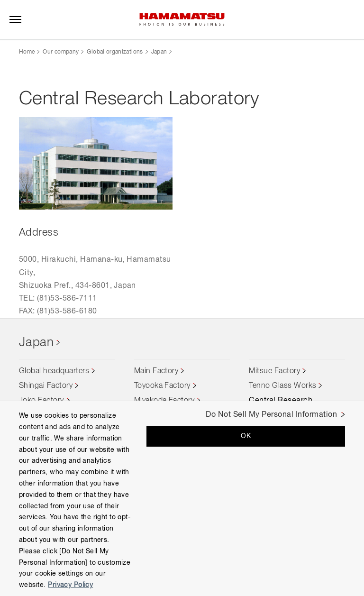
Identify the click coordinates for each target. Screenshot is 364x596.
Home (27, 52)
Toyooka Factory (162, 386)
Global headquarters (54, 371)
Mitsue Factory (274, 371)
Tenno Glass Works (282, 386)
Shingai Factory (46, 386)
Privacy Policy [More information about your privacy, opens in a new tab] (70, 585)
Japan (159, 52)
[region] (182, 498)
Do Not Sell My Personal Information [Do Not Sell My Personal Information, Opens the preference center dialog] (271, 415)
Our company (61, 52)
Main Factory (156, 371)
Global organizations (115, 52)
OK (246, 436)
